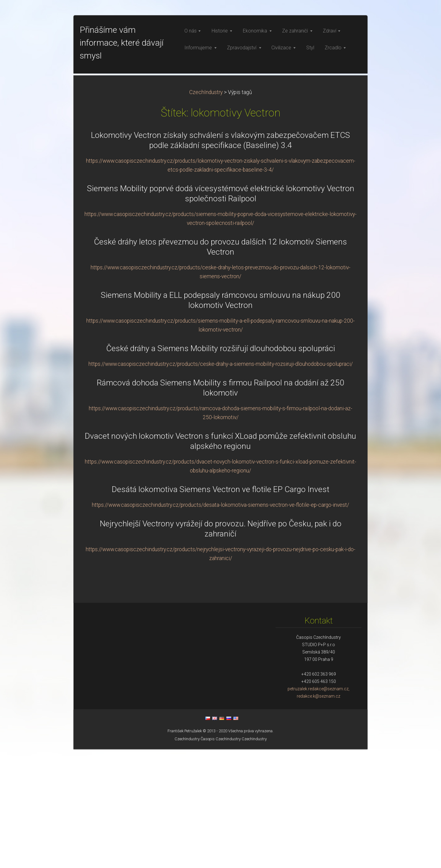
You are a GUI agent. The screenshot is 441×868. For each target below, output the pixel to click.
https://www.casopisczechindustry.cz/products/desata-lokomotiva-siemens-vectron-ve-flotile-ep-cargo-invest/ (221, 624)
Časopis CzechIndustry (221, 858)
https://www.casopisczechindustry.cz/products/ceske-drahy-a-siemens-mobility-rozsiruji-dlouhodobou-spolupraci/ (221, 483)
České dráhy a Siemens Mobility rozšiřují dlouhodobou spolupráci (221, 467)
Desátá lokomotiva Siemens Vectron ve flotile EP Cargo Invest (221, 608)
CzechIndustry (206, 211)
